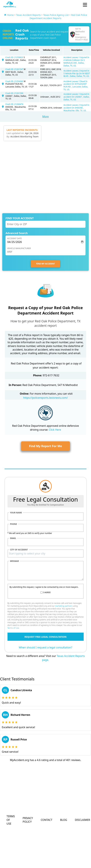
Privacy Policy (28, 820)
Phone (14, 524)
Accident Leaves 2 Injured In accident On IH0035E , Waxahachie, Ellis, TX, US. (76, 108)
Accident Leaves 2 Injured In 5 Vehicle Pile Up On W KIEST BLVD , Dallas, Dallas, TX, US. (77, 73)
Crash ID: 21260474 (14, 104)
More (46, 116)
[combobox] (46, 553)
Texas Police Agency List (56, 15)
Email (13, 538)
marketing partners (64, 606)
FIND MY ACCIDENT (45, 264)
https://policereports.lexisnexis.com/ (45, 398)
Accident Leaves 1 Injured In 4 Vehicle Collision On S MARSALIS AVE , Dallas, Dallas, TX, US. (76, 61)
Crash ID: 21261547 (15, 69)
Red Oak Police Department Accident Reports (58, 17)
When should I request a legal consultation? (46, 647)
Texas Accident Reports (28, 15)
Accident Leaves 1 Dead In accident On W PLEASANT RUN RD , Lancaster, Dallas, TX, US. (76, 85)
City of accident (19, 550)
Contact (46, 820)
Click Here (55, 430)
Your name (16, 513)
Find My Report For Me (45, 446)
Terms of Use (13, 628)
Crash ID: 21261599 (14, 93)
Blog (64, 820)
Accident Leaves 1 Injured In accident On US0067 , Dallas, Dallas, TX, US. (77, 97)
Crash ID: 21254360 (15, 81)
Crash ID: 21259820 (15, 57)
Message (15, 561)
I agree (47, 592)
